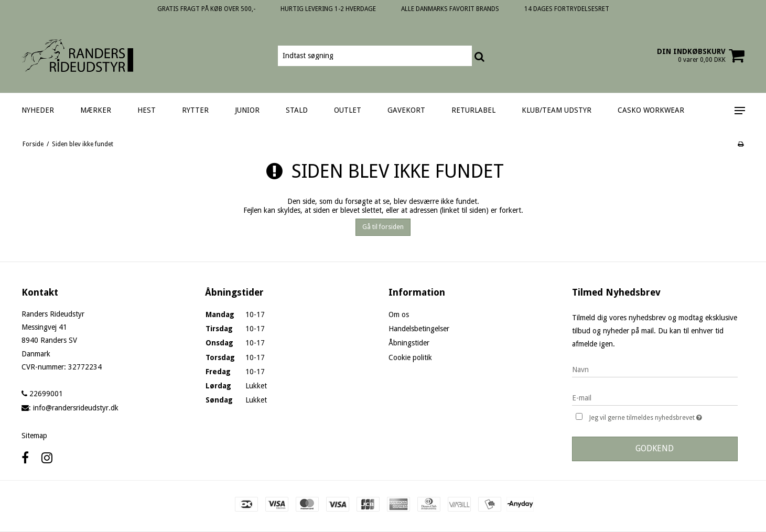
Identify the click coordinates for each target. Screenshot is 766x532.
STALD (297, 110)
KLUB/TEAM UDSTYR (557, 110)
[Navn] (655, 369)
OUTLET (348, 110)
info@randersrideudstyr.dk (76, 408)
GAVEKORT (406, 110)
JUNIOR (247, 110)
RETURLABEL (473, 110)
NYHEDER (38, 110)
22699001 (42, 394)
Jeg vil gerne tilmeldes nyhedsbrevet (663, 416)
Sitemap (34, 436)
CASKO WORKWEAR (651, 110)
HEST (147, 110)
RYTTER (195, 110)
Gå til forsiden (383, 227)
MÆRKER (96, 110)
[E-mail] (655, 397)
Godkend (655, 448)
